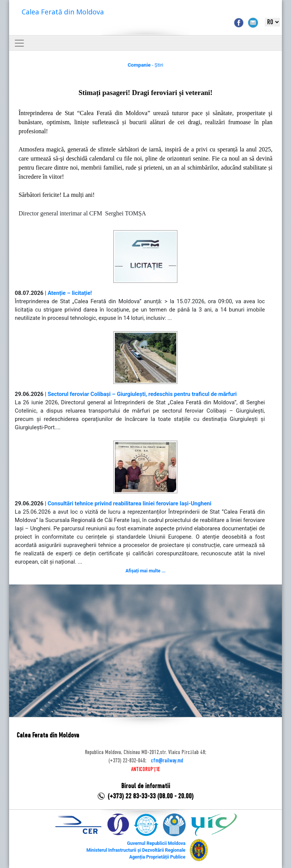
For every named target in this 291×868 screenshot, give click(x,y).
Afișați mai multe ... (145, 571)
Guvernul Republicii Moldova (156, 843)
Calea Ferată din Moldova (63, 12)
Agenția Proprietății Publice (157, 857)
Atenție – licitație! (70, 293)
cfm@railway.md (167, 761)
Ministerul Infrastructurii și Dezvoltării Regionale (136, 850)
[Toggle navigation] (19, 43)
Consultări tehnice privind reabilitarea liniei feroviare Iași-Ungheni (130, 503)
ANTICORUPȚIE (145, 770)
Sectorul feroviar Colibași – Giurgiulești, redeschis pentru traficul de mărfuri (142, 394)
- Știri (145, 65)
